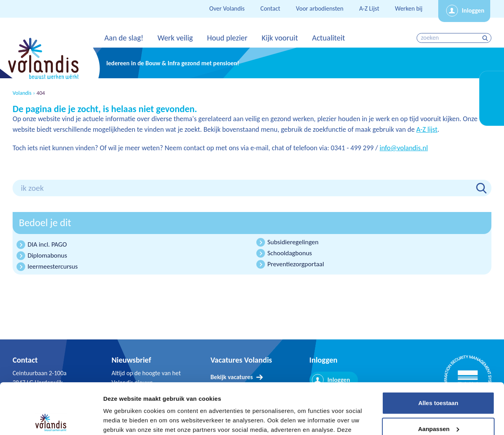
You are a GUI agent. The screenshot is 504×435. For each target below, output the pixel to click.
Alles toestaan (438, 352)
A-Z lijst (427, 129)
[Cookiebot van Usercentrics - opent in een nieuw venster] (51, 420)
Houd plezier (227, 38)
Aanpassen (439, 378)
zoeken (486, 38)
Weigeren (438, 404)
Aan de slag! (124, 38)
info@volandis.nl (404, 148)
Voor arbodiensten (320, 8)
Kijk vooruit (280, 38)
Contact (270, 8)
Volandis (22, 93)
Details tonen (122, 419)
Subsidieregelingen (293, 242)
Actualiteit (329, 38)
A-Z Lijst (369, 8)
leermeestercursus (53, 266)
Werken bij (409, 8)
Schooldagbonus (290, 253)
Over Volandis (227, 8)
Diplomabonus (47, 255)
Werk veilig (175, 38)
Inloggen (473, 10)
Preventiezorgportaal (296, 264)
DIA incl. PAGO (47, 244)
